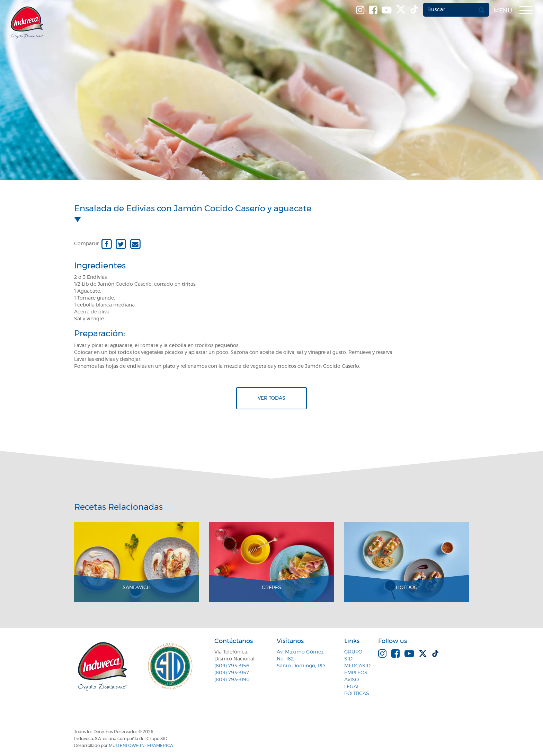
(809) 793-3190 (232, 680)
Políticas (357, 694)
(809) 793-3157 (232, 673)
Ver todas (271, 398)
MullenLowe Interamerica (141, 746)
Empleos (356, 673)
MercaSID (357, 666)
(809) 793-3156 (232, 666)
